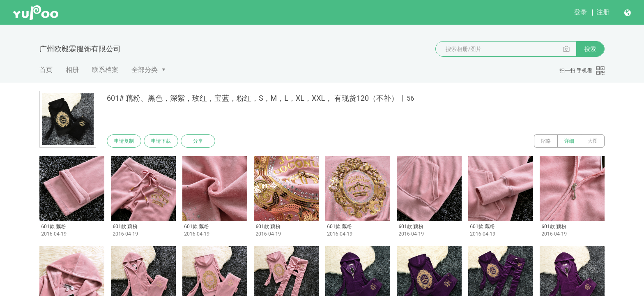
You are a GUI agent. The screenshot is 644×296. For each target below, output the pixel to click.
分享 (198, 141)
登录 (580, 12)
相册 (72, 70)
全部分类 (145, 70)
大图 (593, 141)
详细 (569, 141)
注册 (603, 12)
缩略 (546, 141)
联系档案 (105, 70)
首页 (46, 70)
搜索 (590, 49)
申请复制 (124, 141)
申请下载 (161, 141)
